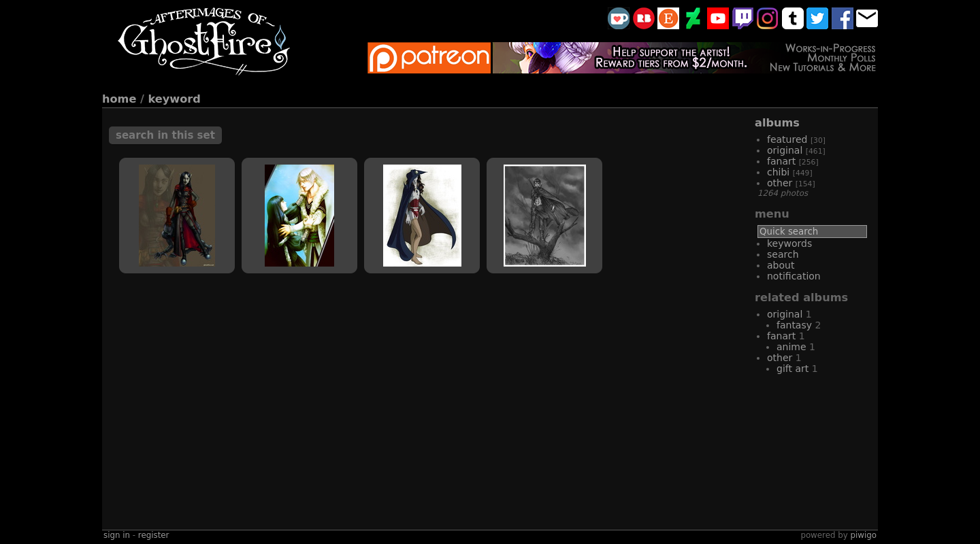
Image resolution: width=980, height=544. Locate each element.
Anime (791, 347)
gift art (793, 369)
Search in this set (165, 135)
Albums (777, 123)
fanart (781, 161)
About (781, 265)
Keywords (789, 243)
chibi (778, 172)
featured (787, 139)
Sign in (117, 535)
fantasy (794, 325)
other (780, 183)
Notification (794, 276)
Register (154, 535)
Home (119, 99)
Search (783, 254)
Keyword (175, 99)
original (785, 150)
